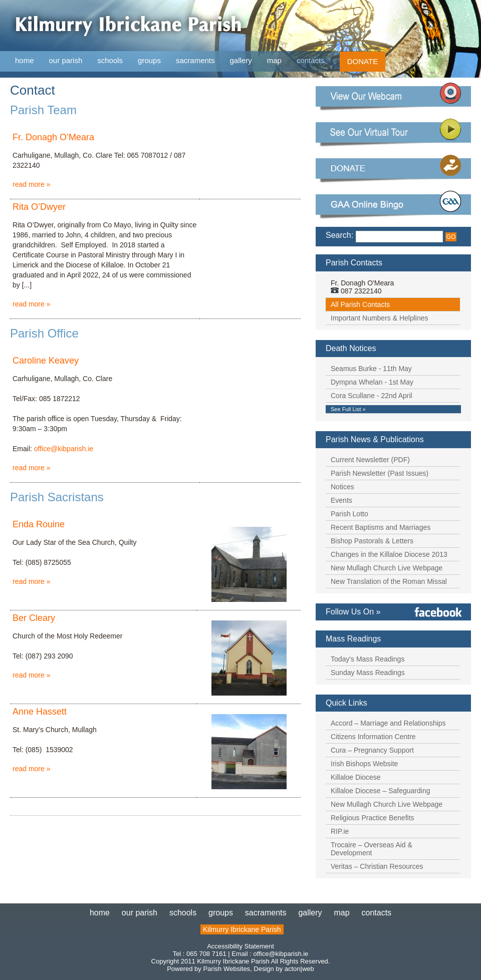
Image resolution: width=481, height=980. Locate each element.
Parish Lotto (349, 514)
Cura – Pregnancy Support (372, 750)
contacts (311, 60)
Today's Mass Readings (368, 659)
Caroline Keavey (46, 361)
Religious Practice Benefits (373, 818)
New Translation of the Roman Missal (389, 581)
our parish (66, 61)
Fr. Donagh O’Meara (53, 137)
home (25, 60)
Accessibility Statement (241, 946)
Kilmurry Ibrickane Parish (242, 929)
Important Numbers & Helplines (380, 318)
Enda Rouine (39, 524)
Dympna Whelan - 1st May (372, 382)
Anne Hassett (40, 712)
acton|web (299, 969)
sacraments (195, 61)
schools (110, 60)
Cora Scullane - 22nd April (372, 396)
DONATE (363, 61)
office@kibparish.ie (64, 449)
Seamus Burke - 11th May (371, 369)
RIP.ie (340, 831)
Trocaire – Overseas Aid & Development (372, 849)
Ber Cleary (34, 618)
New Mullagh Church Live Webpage (387, 568)
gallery (241, 60)
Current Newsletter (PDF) (370, 460)
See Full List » (348, 409)
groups (149, 60)
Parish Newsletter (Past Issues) (380, 473)
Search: (339, 235)
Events (341, 500)
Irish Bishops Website (364, 764)
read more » (31, 184)
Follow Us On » (353, 612)
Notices (342, 487)
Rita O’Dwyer (39, 207)
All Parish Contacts (360, 304)
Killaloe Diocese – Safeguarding (380, 791)
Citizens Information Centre (373, 737)
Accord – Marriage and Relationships (388, 723)
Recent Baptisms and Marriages (381, 527)
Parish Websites (226, 969)
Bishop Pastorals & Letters (372, 541)
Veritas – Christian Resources (377, 866)
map (274, 60)
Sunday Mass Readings (368, 673)
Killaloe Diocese (356, 777)
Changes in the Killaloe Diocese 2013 (389, 554)
